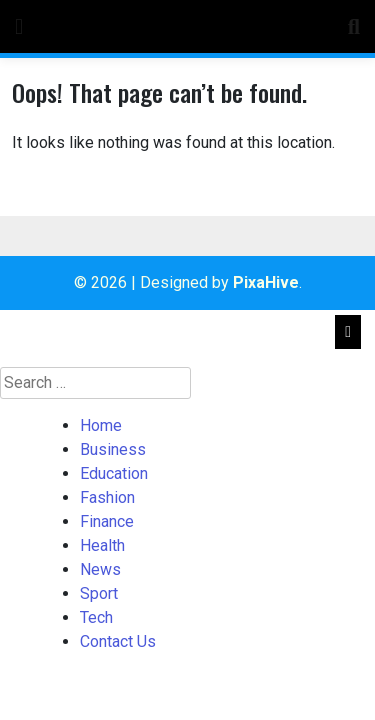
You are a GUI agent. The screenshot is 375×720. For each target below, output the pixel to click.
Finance (107, 521)
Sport (99, 593)
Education (114, 473)
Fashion (107, 497)
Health (102, 545)
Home (101, 425)
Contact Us (118, 641)
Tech (96, 617)
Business (113, 449)
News (100, 569)
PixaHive (266, 282)
